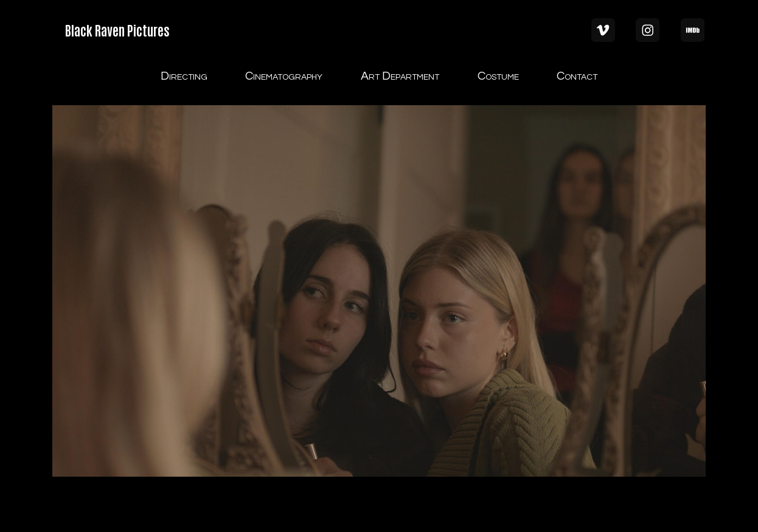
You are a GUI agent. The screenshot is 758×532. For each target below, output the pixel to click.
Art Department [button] (400, 76)
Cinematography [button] (284, 76)
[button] (603, 30)
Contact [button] (577, 76)
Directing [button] (184, 76)
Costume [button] (498, 76)
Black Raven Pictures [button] (117, 30)
